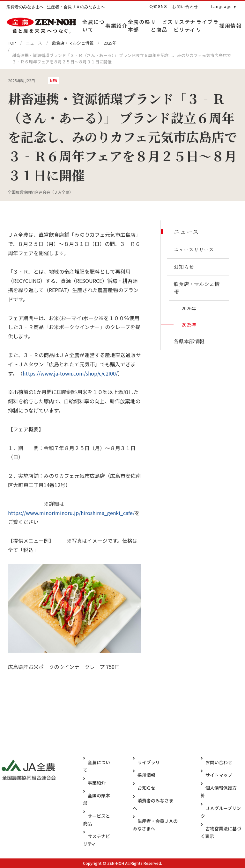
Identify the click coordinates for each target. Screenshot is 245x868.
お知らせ (146, 787)
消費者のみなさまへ (157, 800)
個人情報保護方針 (224, 787)
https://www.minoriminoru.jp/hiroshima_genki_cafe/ (71, 513)
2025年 (110, 43)
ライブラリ (148, 762)
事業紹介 (97, 782)
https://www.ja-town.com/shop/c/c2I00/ (70, 373)
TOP (12, 43)
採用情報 (146, 775)
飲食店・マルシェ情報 (73, 43)
